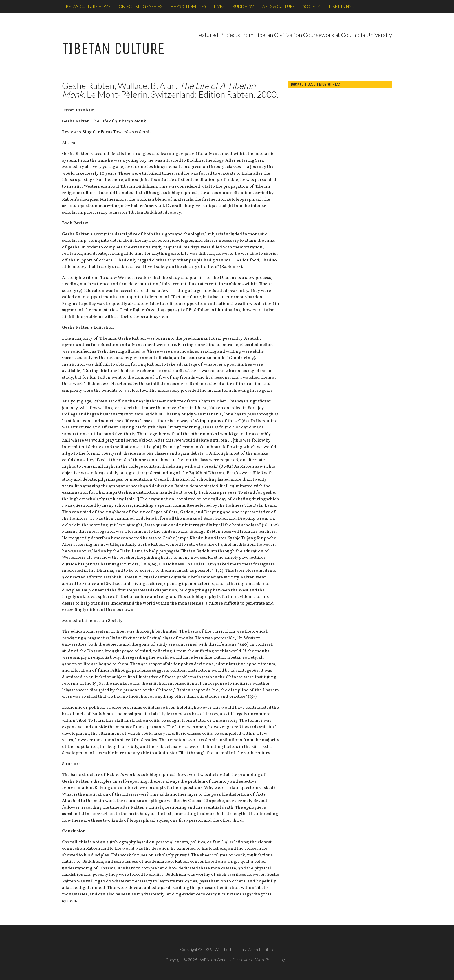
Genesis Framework (235, 960)
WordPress (266, 960)
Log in (284, 960)
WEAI (205, 960)
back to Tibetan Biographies (315, 84)
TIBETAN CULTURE (113, 48)
